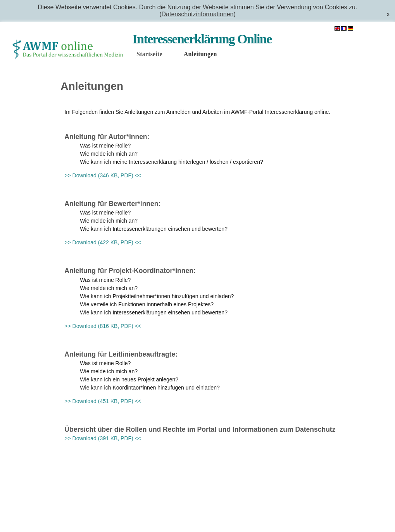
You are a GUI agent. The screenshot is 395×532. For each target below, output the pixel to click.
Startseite (149, 54)
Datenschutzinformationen (198, 14)
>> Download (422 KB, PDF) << (103, 242)
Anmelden (373, 29)
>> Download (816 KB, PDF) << (103, 326)
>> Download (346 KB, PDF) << (103, 175)
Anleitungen (200, 54)
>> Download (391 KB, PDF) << (103, 438)
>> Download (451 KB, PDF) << (103, 401)
